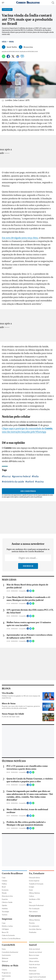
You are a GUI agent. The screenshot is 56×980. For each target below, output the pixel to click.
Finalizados (33, 932)
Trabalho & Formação (36, 884)
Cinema (4, 970)
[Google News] (18, 57)
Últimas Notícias (34, 893)
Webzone (5, 958)
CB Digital (5, 929)
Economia (5, 890)
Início (4, 41)
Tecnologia (5, 912)
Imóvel (33, 945)
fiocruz (7, 476)
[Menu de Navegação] (3, 3)
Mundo (4, 893)
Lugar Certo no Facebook (37, 977)
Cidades (5, 881)
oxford (30, 481)
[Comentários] (22, 57)
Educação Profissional (36, 905)
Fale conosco (33, 912)
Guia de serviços (34, 964)
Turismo (5, 915)
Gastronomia (6, 955)
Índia (36, 476)
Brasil (11, 41)
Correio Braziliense (12, 873)
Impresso (7, 919)
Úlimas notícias (34, 961)
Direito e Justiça (7, 926)
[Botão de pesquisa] (53, 3)
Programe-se (6, 973)
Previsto (32, 923)
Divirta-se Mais (10, 966)
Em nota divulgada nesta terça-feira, (20, 238)
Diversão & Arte (7, 896)
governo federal (22, 476)
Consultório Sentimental (10, 952)
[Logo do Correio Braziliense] (28, 3)
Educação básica (34, 878)
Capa (4, 878)
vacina (40, 481)
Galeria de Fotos (34, 974)
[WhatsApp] (4, 57)
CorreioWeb (8, 945)
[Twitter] (13, 57)
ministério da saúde (14, 481)
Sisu (30, 902)
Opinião (4, 905)
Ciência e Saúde (7, 902)
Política (4, 884)
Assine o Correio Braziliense (11, 938)
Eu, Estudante (37, 873)
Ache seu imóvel (34, 949)
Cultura (32, 896)
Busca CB (5, 932)
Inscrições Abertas (35, 929)
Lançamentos (33, 958)
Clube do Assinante (8, 935)
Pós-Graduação (34, 909)
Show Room (33, 968)
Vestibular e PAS (34, 899)
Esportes (5, 899)
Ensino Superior (34, 881)
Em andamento (34, 926)
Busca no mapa (34, 955)
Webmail (5, 961)
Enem (31, 890)
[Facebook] (8, 57)
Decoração (33, 971)
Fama (4, 949)
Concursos (35, 916)
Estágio (32, 887)
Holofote (5, 909)
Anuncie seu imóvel (35, 952)
